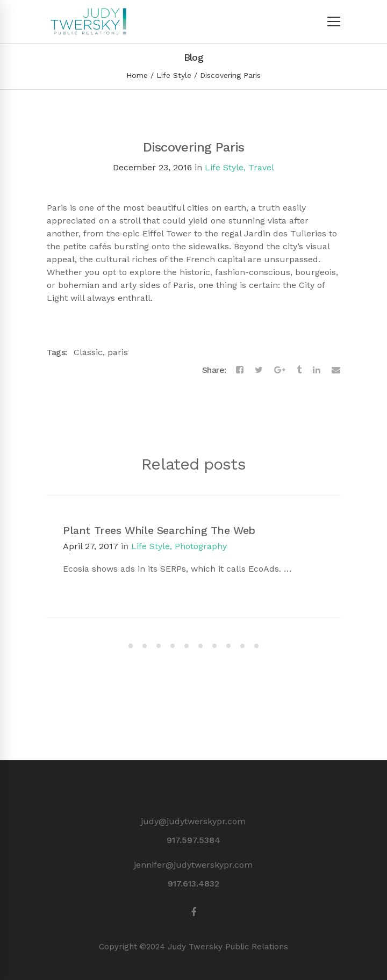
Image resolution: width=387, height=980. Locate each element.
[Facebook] (240, 370)
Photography (201, 546)
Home (137, 75)
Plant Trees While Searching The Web (159, 530)
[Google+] (280, 370)
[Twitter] (259, 370)
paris (118, 352)
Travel (261, 167)
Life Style (174, 75)
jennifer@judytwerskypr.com (193, 865)
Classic (88, 352)
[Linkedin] (317, 370)
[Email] (336, 370)
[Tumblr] (299, 370)
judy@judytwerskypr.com (193, 821)
